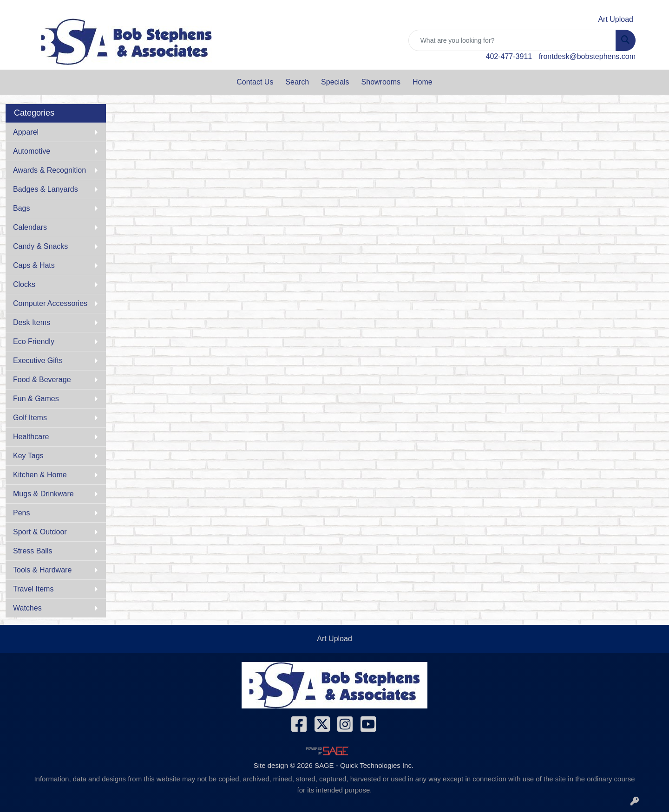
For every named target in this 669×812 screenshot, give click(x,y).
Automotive (32, 151)
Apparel (26, 132)
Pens (21, 513)
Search (297, 82)
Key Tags (28, 456)
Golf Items (30, 418)
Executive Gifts (38, 361)
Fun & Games (36, 399)
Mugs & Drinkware (43, 494)
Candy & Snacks (40, 246)
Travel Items (33, 589)
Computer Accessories (50, 303)
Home (423, 82)
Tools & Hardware (42, 570)
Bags (21, 208)
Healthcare (31, 437)
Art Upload (334, 639)
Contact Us (255, 82)
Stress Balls (33, 551)
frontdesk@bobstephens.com (587, 56)
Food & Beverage (42, 380)
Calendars (30, 227)
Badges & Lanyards (46, 189)
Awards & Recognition (49, 170)
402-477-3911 (509, 56)
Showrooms (381, 82)
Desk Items (32, 322)
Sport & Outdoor (40, 532)
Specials (335, 82)
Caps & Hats (34, 265)
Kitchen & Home (40, 475)
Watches (27, 608)
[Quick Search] (512, 40)
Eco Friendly (34, 341)
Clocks (24, 284)
